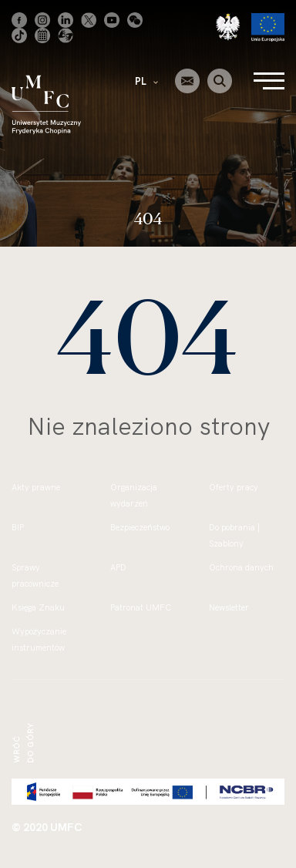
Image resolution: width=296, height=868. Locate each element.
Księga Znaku (38, 607)
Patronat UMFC (141, 607)
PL (146, 81)
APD (118, 567)
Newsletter (229, 607)
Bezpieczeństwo (140, 527)
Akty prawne (36, 487)
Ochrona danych (241, 567)
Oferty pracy (234, 487)
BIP (18, 527)
